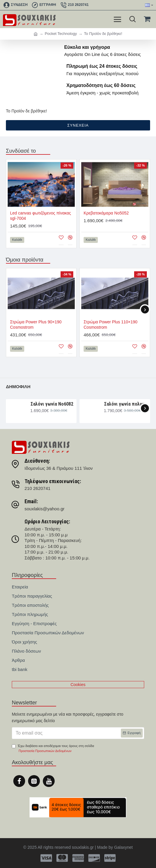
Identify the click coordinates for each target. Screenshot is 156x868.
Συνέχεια (78, 125)
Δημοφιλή (18, 387)
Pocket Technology (61, 34)
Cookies (78, 685)
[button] (145, 310)
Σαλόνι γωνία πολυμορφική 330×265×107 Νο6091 (126, 404)
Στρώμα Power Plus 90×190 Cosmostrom (36, 325)
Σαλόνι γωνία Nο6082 (52, 404)
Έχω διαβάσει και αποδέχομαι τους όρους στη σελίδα (53, 749)
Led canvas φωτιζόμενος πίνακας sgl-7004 (40, 216)
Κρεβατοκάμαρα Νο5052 (106, 213)
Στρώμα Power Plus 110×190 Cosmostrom (110, 325)
